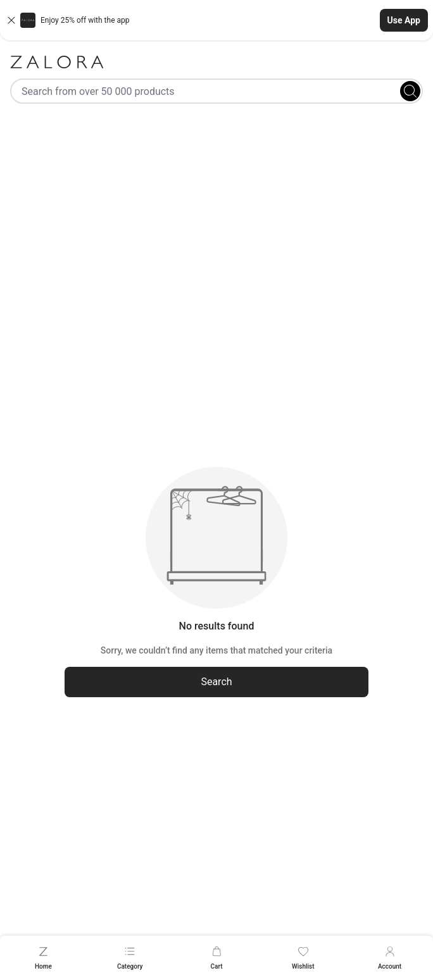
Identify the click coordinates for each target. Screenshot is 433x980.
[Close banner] (11, 20)
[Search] (410, 91)
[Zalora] (216, 62)
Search (216, 682)
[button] (216, 20)
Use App (404, 20)
